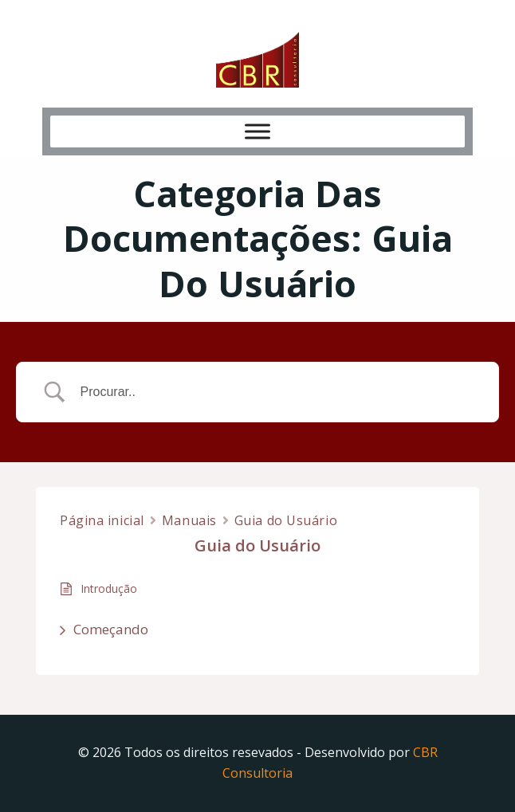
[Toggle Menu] (257, 131)
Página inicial (102, 520)
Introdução (109, 588)
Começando (111, 629)
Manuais (189, 520)
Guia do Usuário (286, 520)
